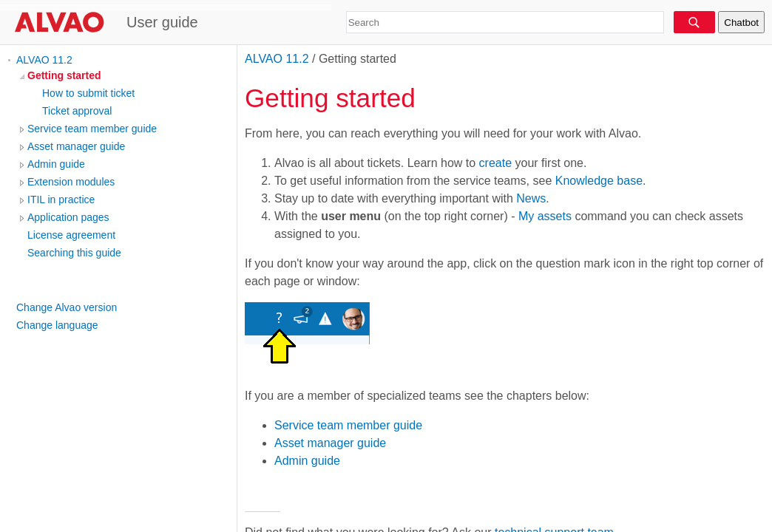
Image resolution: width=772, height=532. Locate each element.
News (531, 198)
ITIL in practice (61, 199)
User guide (162, 22)
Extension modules (71, 182)
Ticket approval (77, 111)
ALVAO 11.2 (44, 60)
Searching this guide (74, 253)
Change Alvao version (67, 307)
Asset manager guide (76, 146)
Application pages (68, 217)
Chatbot (741, 23)
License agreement (71, 235)
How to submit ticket (88, 93)
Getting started (64, 75)
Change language (57, 325)
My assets (545, 216)
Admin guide (56, 164)
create (495, 163)
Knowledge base (599, 181)
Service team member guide (92, 129)
